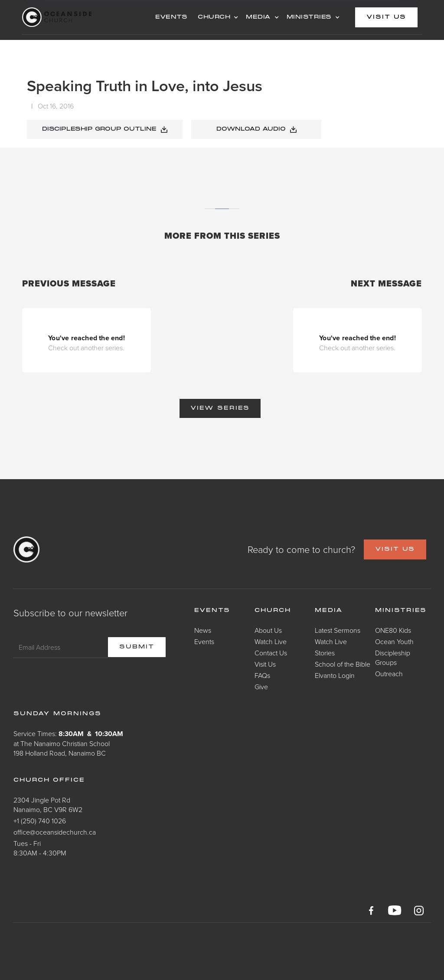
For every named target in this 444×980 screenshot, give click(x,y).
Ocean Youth (394, 641)
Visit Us (265, 664)
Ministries (401, 611)
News (203, 630)
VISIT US (395, 549)
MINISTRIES (309, 17)
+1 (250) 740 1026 (40, 821)
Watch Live (271, 641)
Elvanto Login (335, 675)
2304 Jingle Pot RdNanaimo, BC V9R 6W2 (48, 805)
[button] (217, 17)
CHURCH (214, 17)
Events (204, 641)
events (171, 17)
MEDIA (258, 17)
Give (261, 687)
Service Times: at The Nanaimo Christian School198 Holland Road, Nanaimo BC (68, 743)
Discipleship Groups (393, 658)
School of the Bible (343, 664)
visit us (386, 17)
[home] (86, 17)
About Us (268, 630)
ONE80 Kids (393, 630)
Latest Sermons (338, 630)
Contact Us (271, 653)
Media (329, 611)
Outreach (389, 674)
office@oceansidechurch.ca (55, 832)
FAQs (262, 675)
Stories (325, 653)
